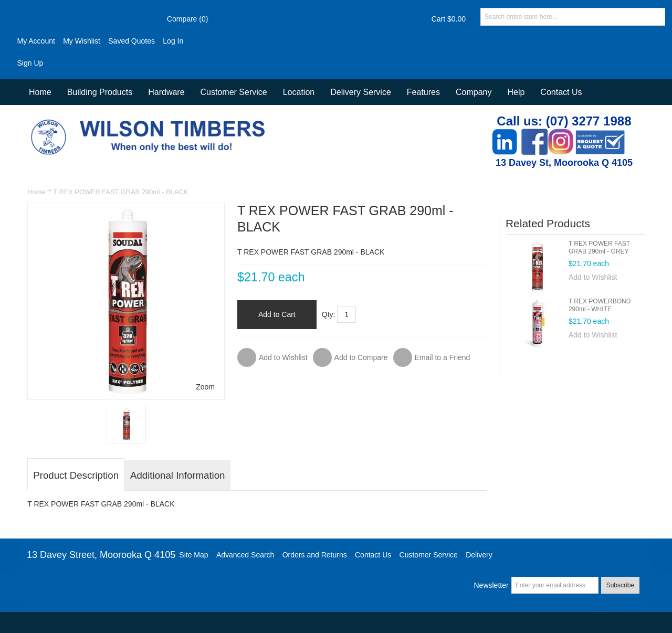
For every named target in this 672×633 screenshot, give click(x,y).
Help (516, 92)
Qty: (329, 314)
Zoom (205, 387)
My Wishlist (82, 41)
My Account (36, 41)
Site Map (193, 555)
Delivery (479, 555)
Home (36, 192)
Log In (173, 41)
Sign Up (30, 63)
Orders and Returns (315, 555)
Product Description (76, 475)
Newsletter (491, 585)
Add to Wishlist (593, 277)
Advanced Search (245, 555)
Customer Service (429, 555)
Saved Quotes (132, 41)
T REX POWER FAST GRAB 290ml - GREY (599, 247)
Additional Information (177, 475)
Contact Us (561, 92)
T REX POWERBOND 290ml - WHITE (600, 305)
